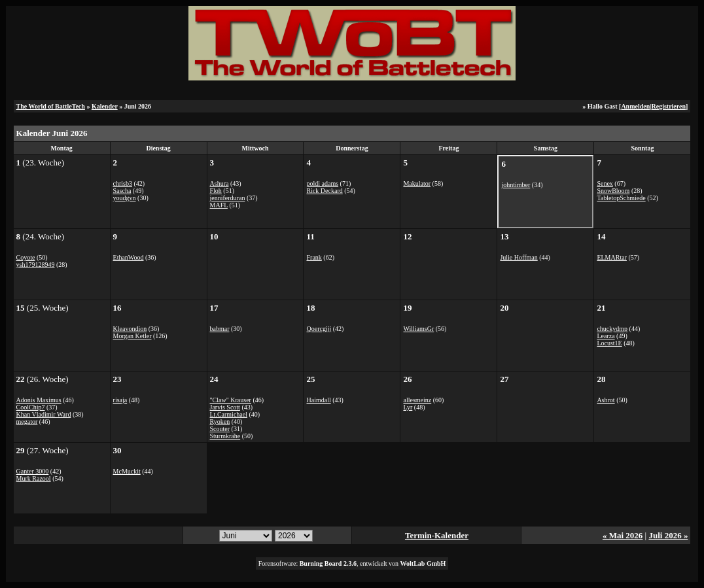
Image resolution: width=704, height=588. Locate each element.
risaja (120, 400)
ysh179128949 (36, 265)
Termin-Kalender (437, 535)
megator (27, 422)
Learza (606, 336)
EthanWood (129, 257)
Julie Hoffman (519, 257)
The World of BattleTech (51, 106)
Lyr (408, 407)
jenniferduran (228, 198)
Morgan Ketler (132, 336)
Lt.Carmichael (229, 414)
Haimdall (318, 400)
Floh (216, 191)
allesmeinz (417, 400)
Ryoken (220, 422)
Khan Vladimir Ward (44, 414)
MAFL (219, 205)
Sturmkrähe (225, 436)
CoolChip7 (31, 407)
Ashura (220, 183)
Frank (314, 257)
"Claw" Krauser (231, 400)
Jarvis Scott (225, 407)
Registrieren (668, 106)
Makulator (417, 183)
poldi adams (322, 183)
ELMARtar (612, 257)
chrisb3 (123, 183)
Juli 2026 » (668, 535)
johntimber (516, 185)
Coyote (26, 257)
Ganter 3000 (33, 471)
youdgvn (125, 198)
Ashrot (606, 400)
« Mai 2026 (623, 535)
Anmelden (635, 106)
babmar (220, 329)
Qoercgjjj (319, 329)
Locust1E (609, 343)
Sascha (122, 191)
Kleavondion (130, 329)
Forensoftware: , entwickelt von (352, 563)
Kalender (105, 106)
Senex (605, 183)
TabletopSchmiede (621, 198)
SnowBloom (613, 191)
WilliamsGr (418, 329)
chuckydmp (612, 329)
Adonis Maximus (39, 400)
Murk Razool (34, 478)
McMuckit (127, 471)
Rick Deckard (324, 191)
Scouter (220, 429)
